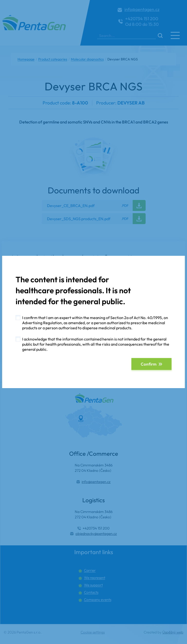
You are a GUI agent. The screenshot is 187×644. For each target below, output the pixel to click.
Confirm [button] (149, 364)
